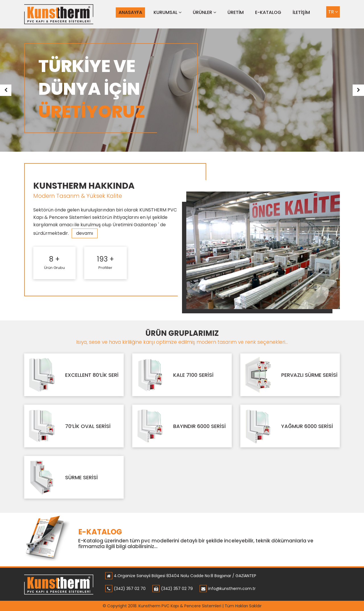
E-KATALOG (268, 12)
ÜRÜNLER (204, 12)
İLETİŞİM (301, 12)
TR (333, 12)
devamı (85, 233)
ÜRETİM (236, 12)
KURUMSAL (167, 12)
